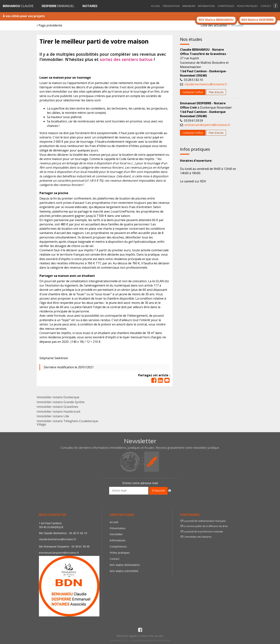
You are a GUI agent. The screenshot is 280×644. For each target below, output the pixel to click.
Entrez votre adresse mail (140, 483)
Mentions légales (127, 636)
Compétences (226, 6)
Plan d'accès (216, 92)
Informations (206, 6)
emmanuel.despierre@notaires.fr (207, 125)
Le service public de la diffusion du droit (204, 526)
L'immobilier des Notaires (196, 537)
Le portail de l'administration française (203, 521)
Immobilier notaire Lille (53, 416)
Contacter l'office (193, 92)
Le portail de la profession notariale (202, 531)
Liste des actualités (214, 25)
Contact (266, 6)
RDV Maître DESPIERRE (258, 20)
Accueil (156, 6)
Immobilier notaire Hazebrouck (59, 412)
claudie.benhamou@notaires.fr (206, 84)
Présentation (171, 6)
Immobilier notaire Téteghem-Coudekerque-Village (68, 423)
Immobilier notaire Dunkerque (58, 397)
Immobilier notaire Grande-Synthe (61, 402)
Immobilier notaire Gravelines (57, 407)
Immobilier (189, 6)
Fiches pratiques (247, 6)
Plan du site (156, 636)
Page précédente (49, 25)
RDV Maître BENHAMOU (216, 20)
